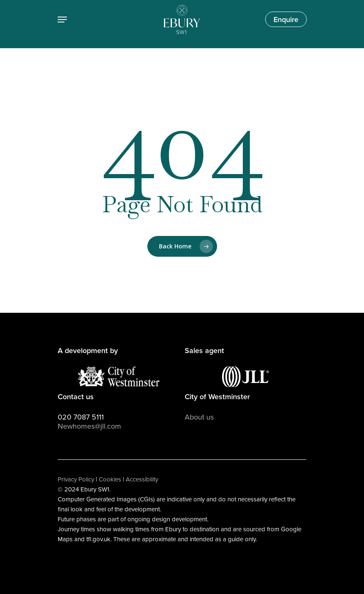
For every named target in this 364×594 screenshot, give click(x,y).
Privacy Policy (76, 479)
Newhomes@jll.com (89, 426)
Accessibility (142, 479)
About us (199, 417)
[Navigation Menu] (62, 20)
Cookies (110, 479)
